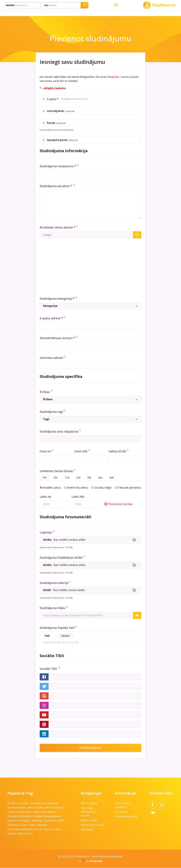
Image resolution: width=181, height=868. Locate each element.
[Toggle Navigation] (173, 5)
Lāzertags (37, 821)
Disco (28, 812)
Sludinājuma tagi (51, 412)
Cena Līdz (81, 451)
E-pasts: (52, 99)
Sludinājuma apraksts (55, 186)
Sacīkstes (42, 825)
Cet (79, 478)
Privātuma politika (126, 817)
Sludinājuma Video (53, 608)
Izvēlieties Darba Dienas (56, 471)
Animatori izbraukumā (44, 803)
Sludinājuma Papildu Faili (57, 628)
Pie (90, 478)
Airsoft (12, 803)
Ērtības (45, 392)
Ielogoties (113, 77)
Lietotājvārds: (61, 111)
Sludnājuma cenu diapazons (59, 431)
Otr (56, 478)
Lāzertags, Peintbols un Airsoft (88, 812)
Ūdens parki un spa (93, 825)
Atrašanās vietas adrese (56, 227)
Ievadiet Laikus (52, 487)
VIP (41, 829)
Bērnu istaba (36, 808)
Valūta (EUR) (117, 451)
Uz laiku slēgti (103, 487)
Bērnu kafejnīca (54, 808)
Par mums (121, 812)
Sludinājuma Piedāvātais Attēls (61, 558)
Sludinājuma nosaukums (57, 166)
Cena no (45, 451)
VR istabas (87, 830)
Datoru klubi (16, 812)
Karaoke (13, 821)
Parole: (56, 123)
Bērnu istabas (89, 803)
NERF (61, 821)
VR (46, 829)
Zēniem (12, 834)
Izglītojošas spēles (44, 812)
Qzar (32, 825)
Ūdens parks (25, 834)
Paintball (14, 825)
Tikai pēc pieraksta (129, 487)
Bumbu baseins (17, 808)
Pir (45, 478)
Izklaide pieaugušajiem (47, 816)
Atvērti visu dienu (78, 487)
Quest (24, 825)
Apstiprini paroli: (62, 140)
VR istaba (54, 829)
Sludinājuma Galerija (54, 583)
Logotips (46, 532)
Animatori (23, 803)
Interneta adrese (51, 358)
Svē (113, 478)
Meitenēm (50, 821)
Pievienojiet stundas (118, 504)
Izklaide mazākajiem (20, 816)
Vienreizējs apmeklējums (23, 829)
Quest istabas (89, 820)
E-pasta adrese (50, 318)
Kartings (24, 821)
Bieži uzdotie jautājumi (123, 805)
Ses (101, 478)
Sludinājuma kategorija (56, 299)
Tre (68, 478)
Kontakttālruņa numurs (56, 338)
